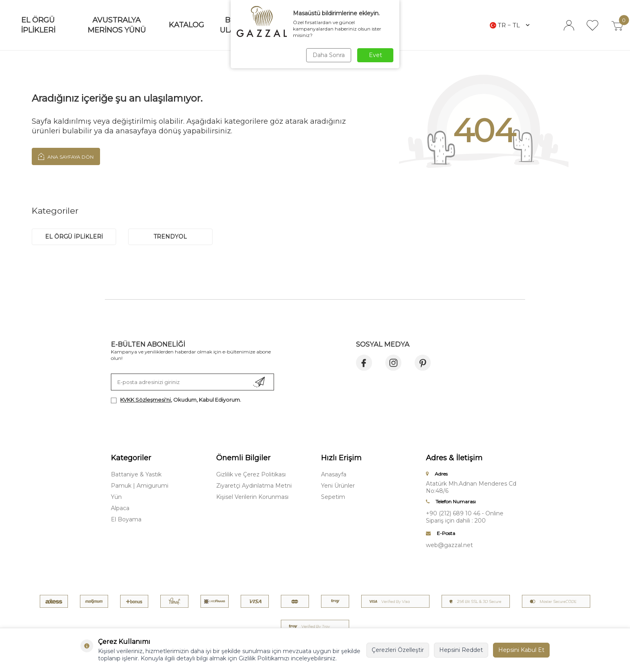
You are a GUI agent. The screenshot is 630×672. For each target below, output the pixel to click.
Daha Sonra (329, 55)
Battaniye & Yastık (136, 474)
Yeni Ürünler (338, 486)
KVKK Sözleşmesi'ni (145, 400)
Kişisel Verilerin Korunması (252, 497)
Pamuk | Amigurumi (140, 486)
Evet (375, 55)
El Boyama (126, 519)
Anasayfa (334, 474)
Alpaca (120, 508)
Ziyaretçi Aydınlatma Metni (254, 486)
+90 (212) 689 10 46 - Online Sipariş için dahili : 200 (465, 517)
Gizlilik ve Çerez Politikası (251, 474)
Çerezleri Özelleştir (398, 650)
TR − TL (510, 25)
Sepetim (333, 497)
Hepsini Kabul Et (521, 650)
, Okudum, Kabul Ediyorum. (176, 400)
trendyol (171, 237)
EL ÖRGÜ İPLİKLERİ (74, 237)
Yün (116, 497)
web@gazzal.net (449, 545)
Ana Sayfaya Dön (66, 156)
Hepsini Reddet (461, 650)
